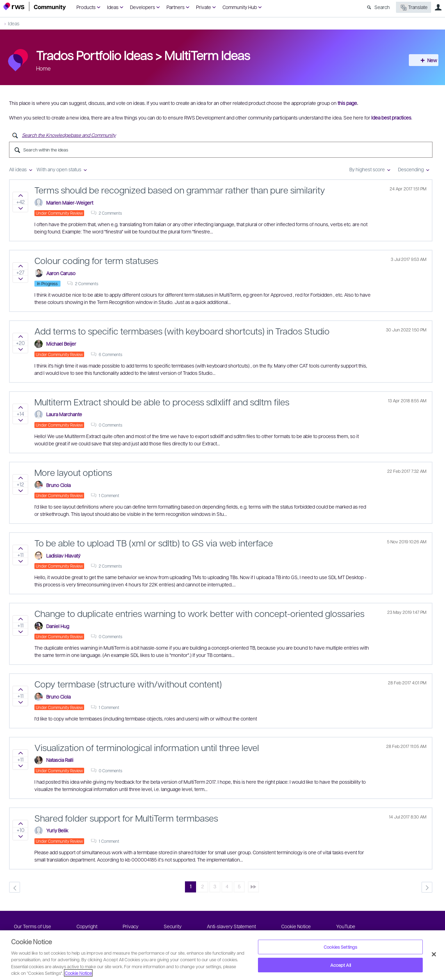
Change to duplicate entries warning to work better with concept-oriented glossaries (199, 613)
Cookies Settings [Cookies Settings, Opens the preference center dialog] (340, 947)
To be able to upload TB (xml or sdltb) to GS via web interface (154, 543)
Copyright (87, 926)
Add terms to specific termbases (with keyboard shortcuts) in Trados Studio (182, 331)
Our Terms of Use (33, 926)
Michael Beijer (61, 344)
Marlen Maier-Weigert (70, 203)
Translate (414, 7)
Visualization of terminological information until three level (147, 747)
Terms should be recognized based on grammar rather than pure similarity (180, 190)
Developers (143, 7)
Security (173, 926)
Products (86, 7)
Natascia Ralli (60, 760)
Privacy (131, 926)
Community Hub (240, 7)
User (438, 7)
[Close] (434, 954)
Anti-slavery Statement (231, 926)
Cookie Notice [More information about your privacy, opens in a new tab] (78, 973)
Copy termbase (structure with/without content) (128, 684)
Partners (176, 7)
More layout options (73, 472)
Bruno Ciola (58, 485)
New (426, 60)
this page (347, 103)
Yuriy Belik (57, 830)
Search (382, 7)
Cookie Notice (296, 926)
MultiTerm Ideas (207, 55)
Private (204, 7)
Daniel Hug (58, 626)
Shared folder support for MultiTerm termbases (126, 818)
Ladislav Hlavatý (63, 555)
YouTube (346, 926)
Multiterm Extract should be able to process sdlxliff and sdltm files (162, 402)
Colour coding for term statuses (96, 260)
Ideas (113, 7)
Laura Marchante (64, 414)
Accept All (341, 965)
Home (43, 68)
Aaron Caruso (61, 273)
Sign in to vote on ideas (20, 196)
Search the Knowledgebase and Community (69, 135)
